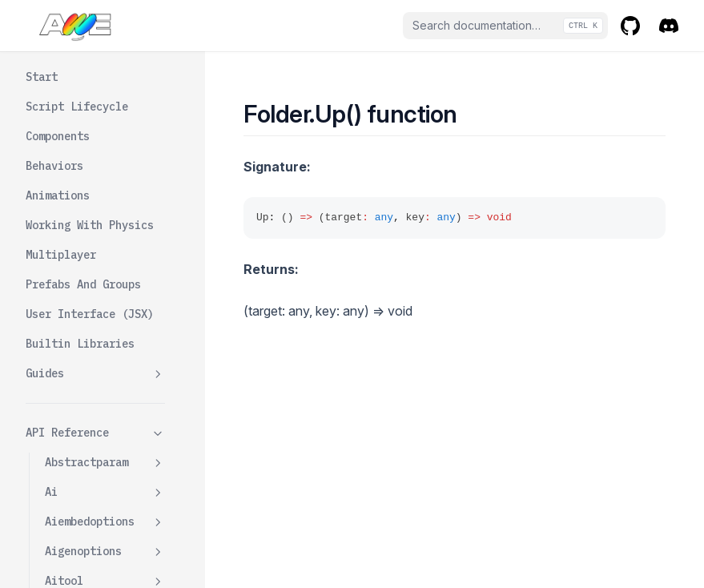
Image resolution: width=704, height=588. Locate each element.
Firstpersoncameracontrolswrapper (105, 136)
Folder (105, 259)
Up (70, 318)
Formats (67, 377)
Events (64, 90)
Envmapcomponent (105, 60)
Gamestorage (80, 496)
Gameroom (105, 437)
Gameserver (77, 466)
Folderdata (105, 348)
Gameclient (77, 407)
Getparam (70, 555)
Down (77, 288)
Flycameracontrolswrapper (105, 191)
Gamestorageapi (105, 526)
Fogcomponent (105, 230)
